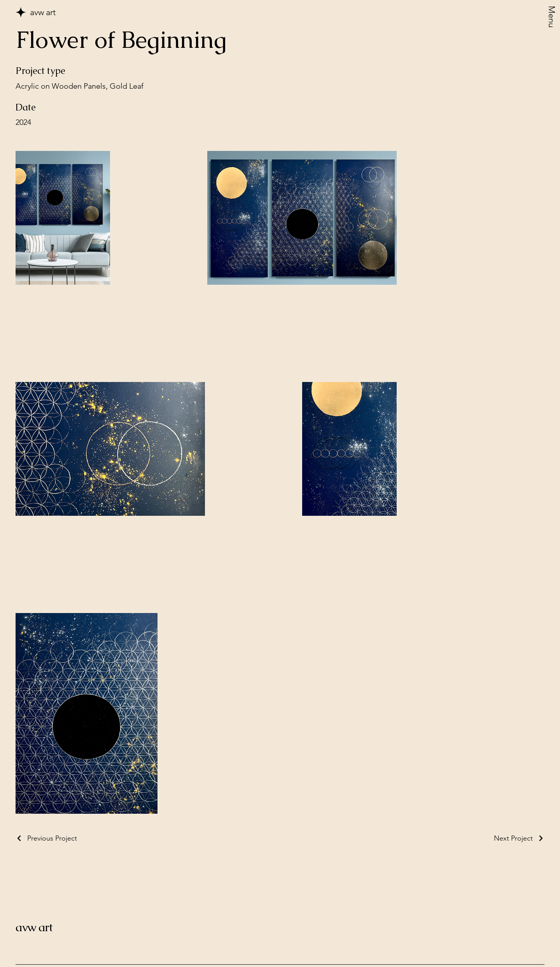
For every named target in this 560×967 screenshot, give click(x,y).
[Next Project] (519, 838)
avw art (34, 927)
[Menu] (552, 19)
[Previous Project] (46, 838)
